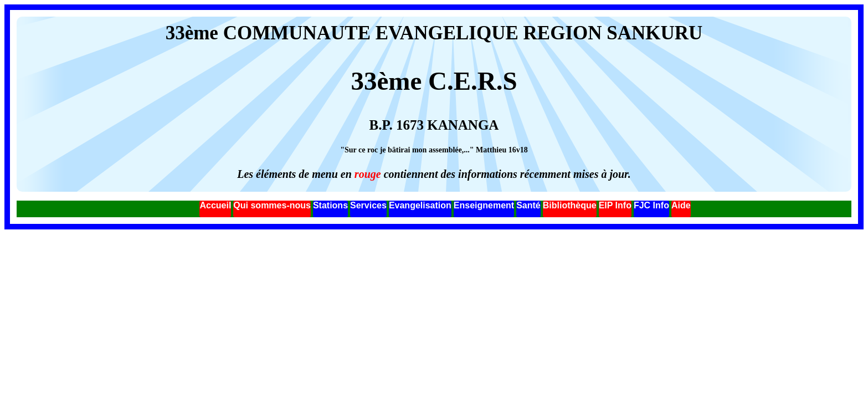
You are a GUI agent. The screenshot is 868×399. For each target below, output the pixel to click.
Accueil (215, 205)
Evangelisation (420, 205)
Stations (330, 205)
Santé (528, 205)
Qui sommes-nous (272, 205)
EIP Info (615, 205)
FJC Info (651, 205)
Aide (681, 205)
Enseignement (484, 205)
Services (368, 205)
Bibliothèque (570, 205)
